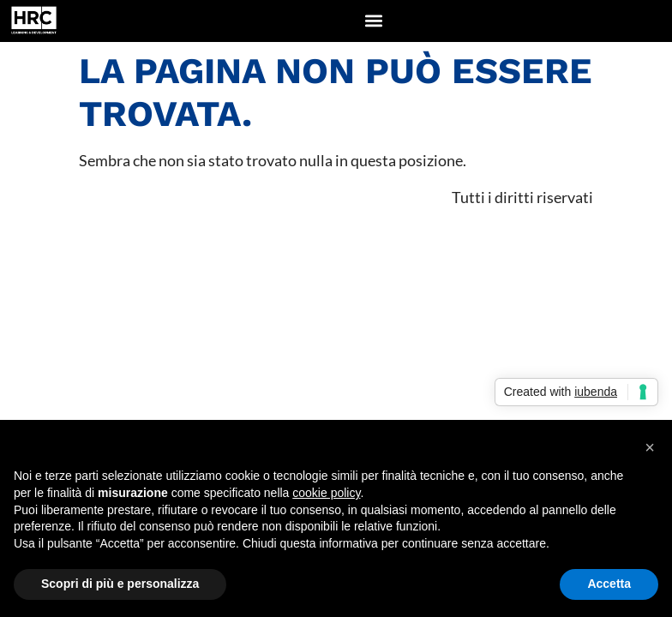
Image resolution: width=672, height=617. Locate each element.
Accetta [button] (609, 584)
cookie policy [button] (326, 493)
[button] (374, 21)
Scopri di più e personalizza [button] (120, 584)
